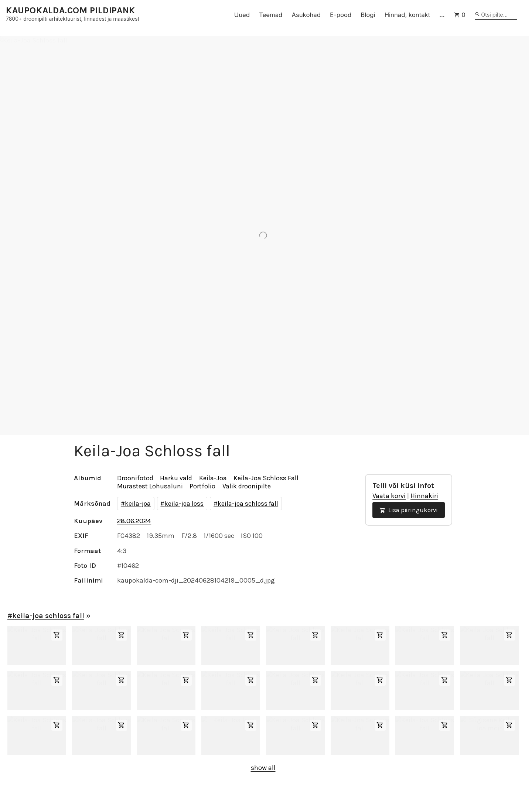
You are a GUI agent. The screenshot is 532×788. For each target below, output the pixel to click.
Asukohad (306, 15)
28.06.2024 (134, 521)
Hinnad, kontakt (407, 15)
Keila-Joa (213, 478)
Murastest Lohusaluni (150, 486)
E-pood (341, 15)
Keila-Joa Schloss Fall (266, 478)
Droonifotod (135, 478)
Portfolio (202, 486)
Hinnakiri (424, 496)
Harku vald (176, 478)
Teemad (271, 15)
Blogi (368, 15)
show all (263, 768)
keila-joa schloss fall (248, 504)
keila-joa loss (184, 504)
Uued (242, 15)
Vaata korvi (389, 496)
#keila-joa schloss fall (46, 616)
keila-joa (138, 504)
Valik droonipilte (247, 486)
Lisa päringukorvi (409, 510)
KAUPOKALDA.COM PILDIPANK (71, 11)
